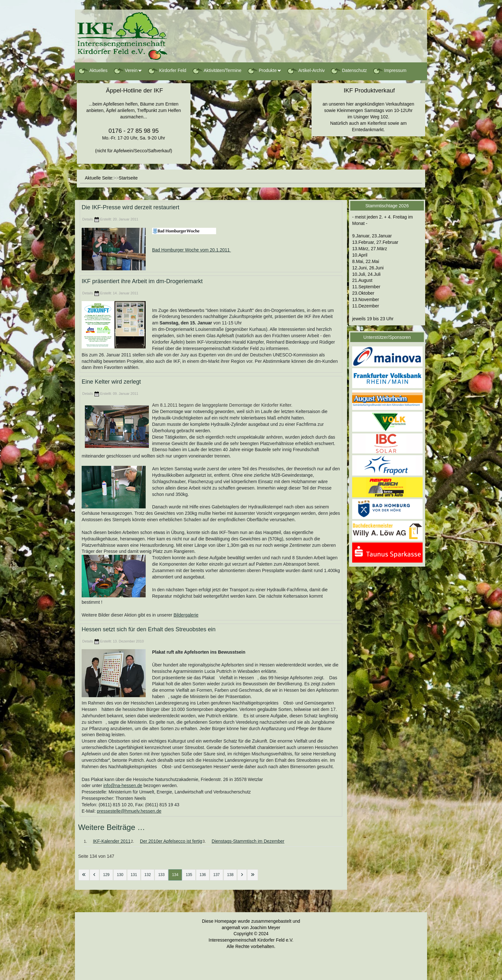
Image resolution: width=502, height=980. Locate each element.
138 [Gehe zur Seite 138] (230, 875)
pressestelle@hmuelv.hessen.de (129, 811)
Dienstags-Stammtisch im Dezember (248, 841)
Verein (125, 71)
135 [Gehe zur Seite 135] (189, 875)
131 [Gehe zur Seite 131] (134, 875)
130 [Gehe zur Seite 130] (120, 875)
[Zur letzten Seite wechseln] (253, 875)
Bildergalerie (186, 615)
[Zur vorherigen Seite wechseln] (94, 875)
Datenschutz (349, 71)
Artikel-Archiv (306, 71)
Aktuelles (93, 71)
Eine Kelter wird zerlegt (111, 382)
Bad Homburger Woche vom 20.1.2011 (191, 250)
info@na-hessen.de (123, 785)
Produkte (262, 71)
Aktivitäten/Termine (217, 71)
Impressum (389, 71)
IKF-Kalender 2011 (112, 841)
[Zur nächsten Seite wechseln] (242, 875)
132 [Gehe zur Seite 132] (148, 875)
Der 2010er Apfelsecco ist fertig (171, 841)
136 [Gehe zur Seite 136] (203, 875)
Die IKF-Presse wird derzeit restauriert (130, 207)
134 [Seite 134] (175, 875)
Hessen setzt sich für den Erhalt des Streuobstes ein (149, 630)
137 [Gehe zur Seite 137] (216, 875)
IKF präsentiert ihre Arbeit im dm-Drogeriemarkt (142, 281)
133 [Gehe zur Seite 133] (161, 875)
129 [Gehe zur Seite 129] (106, 875)
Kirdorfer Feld (167, 71)
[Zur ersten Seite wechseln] (84, 875)
